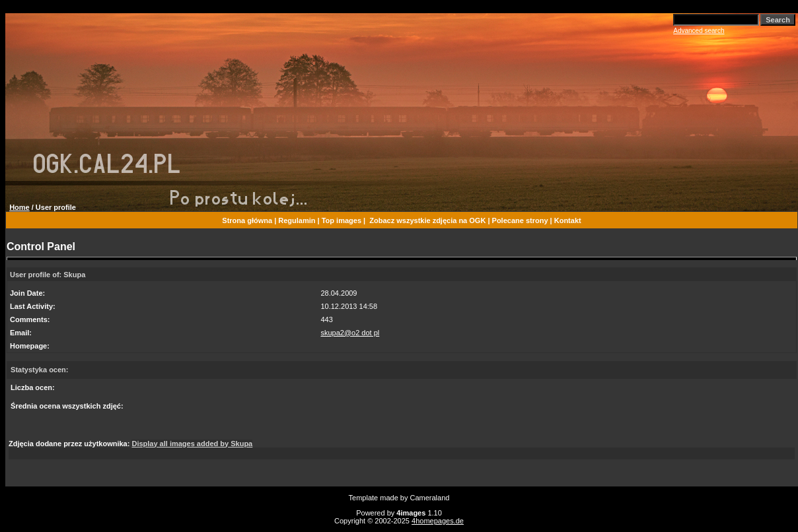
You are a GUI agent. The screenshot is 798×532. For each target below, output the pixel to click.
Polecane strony (520, 220)
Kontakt (568, 220)
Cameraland (430, 498)
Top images (342, 220)
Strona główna (247, 220)
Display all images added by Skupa (192, 444)
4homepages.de (438, 521)
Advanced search (699, 31)
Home (19, 207)
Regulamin (297, 220)
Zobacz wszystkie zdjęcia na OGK (427, 220)
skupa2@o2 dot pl (350, 333)
